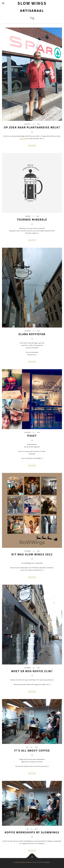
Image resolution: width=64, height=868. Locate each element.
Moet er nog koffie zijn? (32, 671)
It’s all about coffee (32, 751)
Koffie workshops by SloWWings (32, 832)
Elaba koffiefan (32, 334)
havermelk (23, 138)
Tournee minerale (32, 220)
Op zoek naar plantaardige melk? (32, 127)
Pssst (32, 436)
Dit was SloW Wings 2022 (32, 554)
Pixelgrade (47, 862)
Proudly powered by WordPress (23, 862)
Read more (32, 145)
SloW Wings (32, 3)
